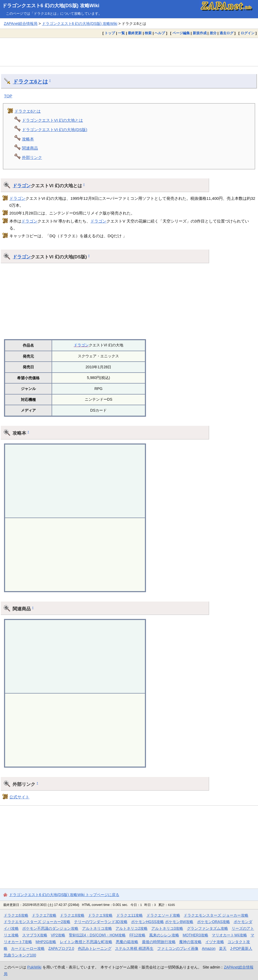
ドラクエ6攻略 (16, 915)
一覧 (121, 33)
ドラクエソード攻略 (163, 915)
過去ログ (226, 33)
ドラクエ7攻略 (44, 915)
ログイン (248, 33)
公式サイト (19, 797)
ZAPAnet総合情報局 (21, 24)
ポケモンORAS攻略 (213, 922)
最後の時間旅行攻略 (159, 942)
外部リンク (32, 157)
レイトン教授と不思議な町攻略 (86, 942)
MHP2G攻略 (46, 942)
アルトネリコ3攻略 (167, 928)
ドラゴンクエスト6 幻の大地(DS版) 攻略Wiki (51, 6)
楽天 (223, 948)
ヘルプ (160, 33)
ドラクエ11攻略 (130, 915)
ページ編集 (181, 33)
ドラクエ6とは (30, 82)
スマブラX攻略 (35, 935)
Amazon (209, 948)
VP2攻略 (58, 935)
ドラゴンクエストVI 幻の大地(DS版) (55, 130)
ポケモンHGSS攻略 (147, 922)
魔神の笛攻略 (190, 942)
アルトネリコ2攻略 (132, 928)
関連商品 (30, 148)
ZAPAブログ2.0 (61, 948)
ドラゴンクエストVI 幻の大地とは (52, 120)
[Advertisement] (129, 52)
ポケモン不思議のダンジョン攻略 (50, 928)
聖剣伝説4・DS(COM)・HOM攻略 (97, 935)
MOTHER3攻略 (195, 935)
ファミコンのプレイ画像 (178, 948)
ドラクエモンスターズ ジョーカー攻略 (216, 915)
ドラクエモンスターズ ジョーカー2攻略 (37, 922)
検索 (148, 33)
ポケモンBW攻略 (179, 922)
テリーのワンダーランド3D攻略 (101, 922)
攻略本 (28, 139)
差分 (213, 33)
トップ (110, 33)
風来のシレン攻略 (164, 935)
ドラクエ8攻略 (72, 915)
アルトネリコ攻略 (97, 928)
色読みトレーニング (95, 948)
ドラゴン (22, 186)
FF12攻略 (137, 935)
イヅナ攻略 (215, 942)
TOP (8, 96)
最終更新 (135, 33)
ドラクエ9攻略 (100, 915)
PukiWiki (34, 967)
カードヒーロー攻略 (28, 948)
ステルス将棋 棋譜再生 (134, 948)
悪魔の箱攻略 (127, 942)
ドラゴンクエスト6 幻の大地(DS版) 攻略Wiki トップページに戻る (64, 895)
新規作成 (200, 33)
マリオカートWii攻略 (229, 935)
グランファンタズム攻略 (207, 928)
